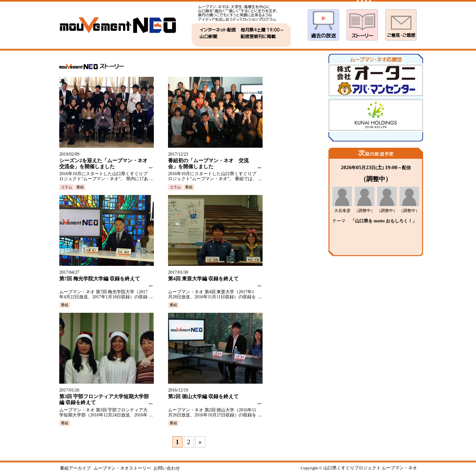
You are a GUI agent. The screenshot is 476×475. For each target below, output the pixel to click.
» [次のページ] (200, 442)
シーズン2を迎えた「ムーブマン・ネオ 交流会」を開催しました (104, 163)
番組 (80, 187)
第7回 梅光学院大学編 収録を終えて (100, 279)
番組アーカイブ (75, 468)
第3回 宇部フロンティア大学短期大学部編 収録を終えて (104, 399)
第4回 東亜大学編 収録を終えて (203, 279)
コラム (67, 187)
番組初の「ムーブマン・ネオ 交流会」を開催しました (208, 163)
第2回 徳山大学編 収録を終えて (203, 396)
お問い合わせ (167, 468)
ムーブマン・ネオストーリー (122, 468)
